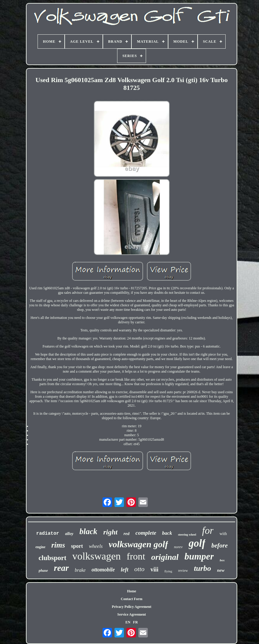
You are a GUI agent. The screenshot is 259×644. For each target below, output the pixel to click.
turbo (202, 568)
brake (80, 570)
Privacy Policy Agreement (131, 607)
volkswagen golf (138, 544)
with (223, 534)
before (220, 545)
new (221, 570)
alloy (69, 534)
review (183, 571)
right (110, 532)
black (88, 531)
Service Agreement (131, 614)
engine (40, 547)
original (165, 557)
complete (146, 533)
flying (168, 571)
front (136, 556)
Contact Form (131, 599)
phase (43, 570)
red (126, 534)
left (124, 570)
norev (178, 547)
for (208, 531)
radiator (48, 534)
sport (77, 546)
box (222, 560)
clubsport (52, 558)
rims (58, 545)
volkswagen (97, 556)
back (167, 533)
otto (139, 569)
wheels (96, 546)
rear (61, 568)
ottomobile (103, 570)
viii (155, 569)
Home (132, 591)
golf (197, 543)
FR (135, 622)
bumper (199, 556)
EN (128, 622)
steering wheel (187, 535)
